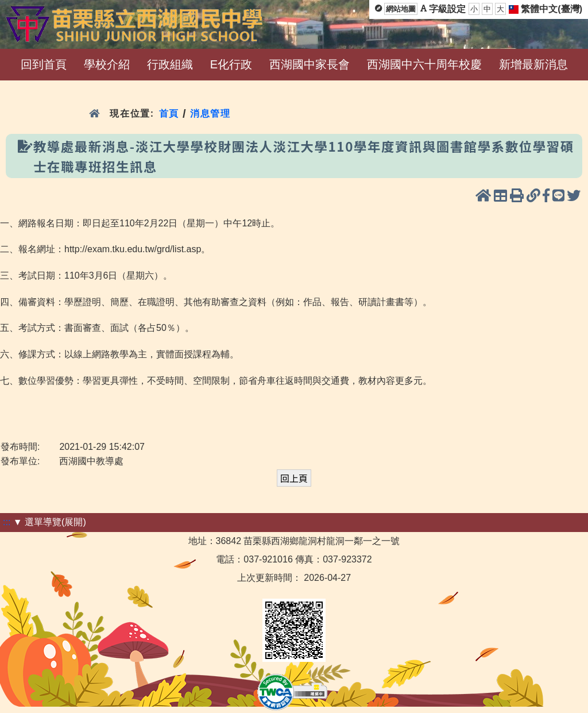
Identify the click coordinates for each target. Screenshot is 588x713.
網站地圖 (401, 9)
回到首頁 (44, 64)
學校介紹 (107, 64)
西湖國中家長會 (310, 64)
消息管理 (210, 113)
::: (7, 522)
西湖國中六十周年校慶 (424, 64)
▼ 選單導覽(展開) (50, 522)
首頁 (169, 113)
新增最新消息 (533, 64)
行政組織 (170, 64)
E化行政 (231, 64)
